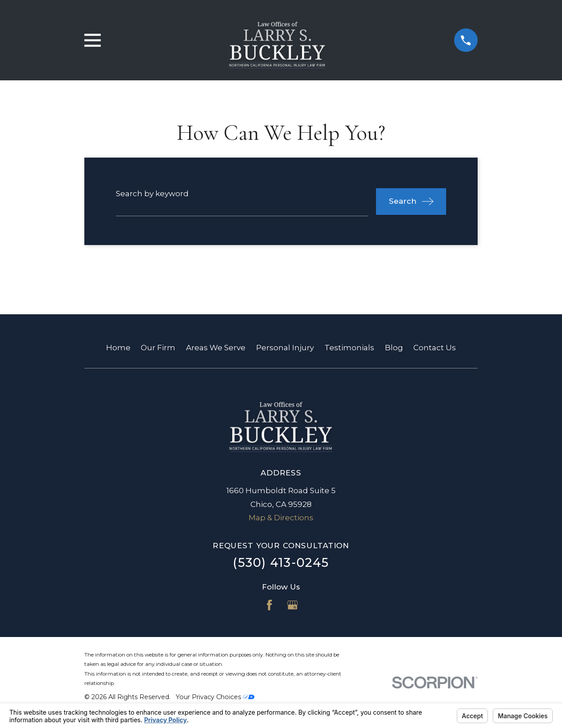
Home (118, 348)
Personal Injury (285, 348)
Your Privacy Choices (215, 697)
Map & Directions (281, 518)
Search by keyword (152, 194)
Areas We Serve (216, 348)
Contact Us (435, 348)
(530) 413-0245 (281, 563)
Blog (394, 348)
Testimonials (349, 348)
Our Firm (158, 348)
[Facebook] (269, 605)
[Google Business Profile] (293, 605)
